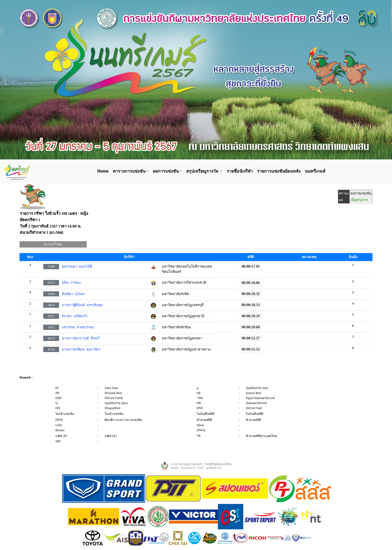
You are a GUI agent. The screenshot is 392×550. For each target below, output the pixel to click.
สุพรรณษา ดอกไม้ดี (77, 266)
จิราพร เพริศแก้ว (75, 316)
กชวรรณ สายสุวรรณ (78, 327)
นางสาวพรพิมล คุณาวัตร (81, 349)
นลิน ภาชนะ (71, 283)
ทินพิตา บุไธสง (73, 294)
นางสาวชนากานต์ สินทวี (81, 338)
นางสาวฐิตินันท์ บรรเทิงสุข (82, 305)
